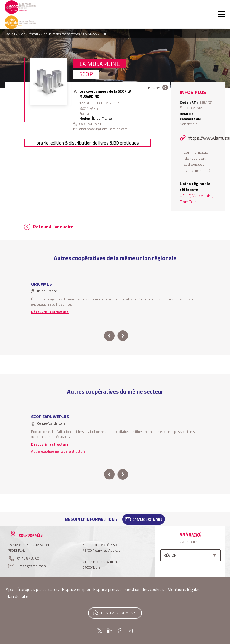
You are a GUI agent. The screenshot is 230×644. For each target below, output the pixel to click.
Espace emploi (76, 589)
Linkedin (110, 631)
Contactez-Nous (147, 519)
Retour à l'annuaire (53, 227)
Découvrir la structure (50, 312)
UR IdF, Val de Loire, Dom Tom (197, 199)
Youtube (129, 631)
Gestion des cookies (145, 589)
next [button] (123, 336)
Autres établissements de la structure (58, 451)
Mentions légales (184, 589)
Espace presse (107, 589)
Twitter (100, 631)
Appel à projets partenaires (32, 589)
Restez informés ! (118, 613)
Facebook (119, 631)
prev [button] (109, 336)
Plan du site (17, 596)
